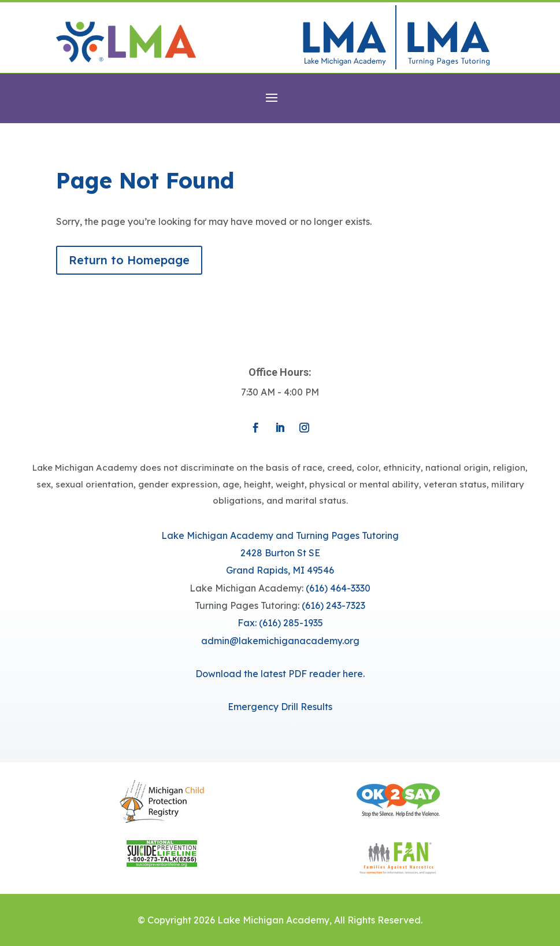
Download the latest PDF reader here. (280, 674)
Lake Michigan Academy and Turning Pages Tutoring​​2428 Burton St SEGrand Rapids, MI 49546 (280, 553)
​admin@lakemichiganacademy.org (280, 641)
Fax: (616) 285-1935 (280, 623)
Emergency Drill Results (280, 707)
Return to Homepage (129, 260)
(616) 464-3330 (338, 588)
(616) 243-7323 (333, 605)
